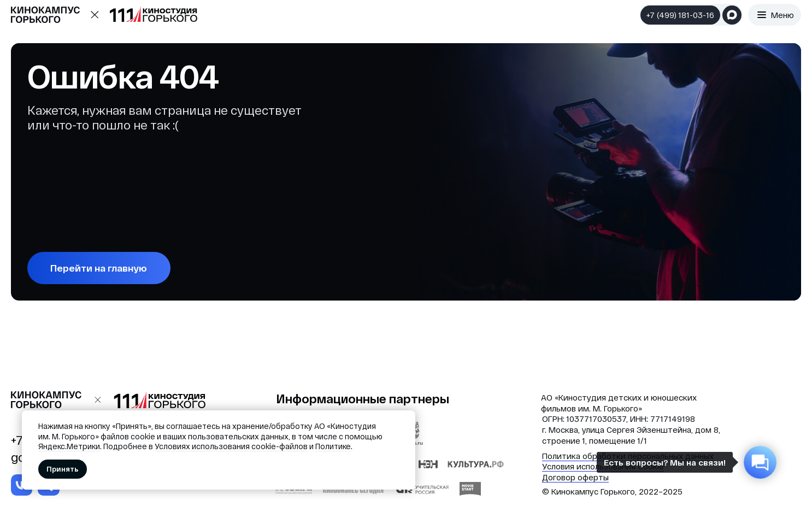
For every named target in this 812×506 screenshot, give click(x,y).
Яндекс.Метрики (69, 446)
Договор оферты (575, 477)
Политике (333, 446)
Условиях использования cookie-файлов (231, 446)
